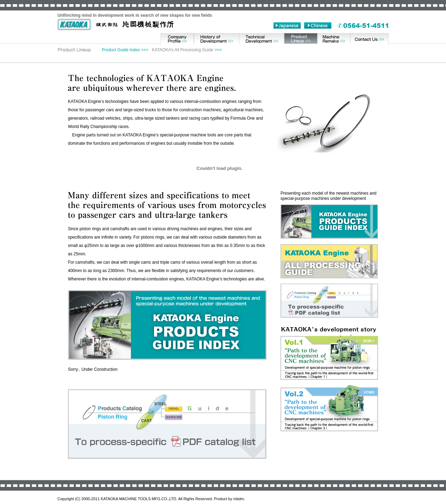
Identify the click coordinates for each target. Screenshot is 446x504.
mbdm (239, 499)
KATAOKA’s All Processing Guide (183, 50)
